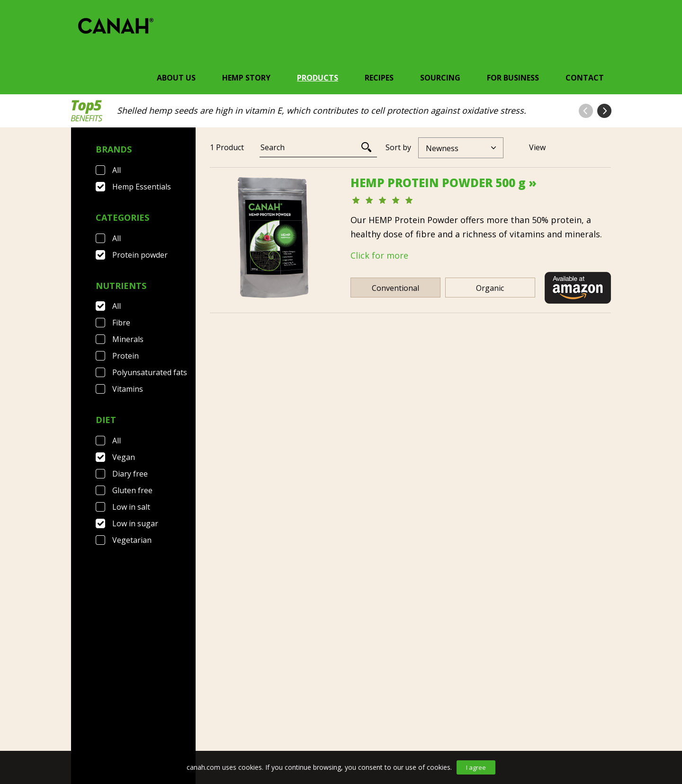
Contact (585, 78)
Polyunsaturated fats (150, 372)
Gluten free (132, 490)
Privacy (260, 719)
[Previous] (383, 528)
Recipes (379, 78)
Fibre (121, 323)
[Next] (435, 528)
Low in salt (131, 507)
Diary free (130, 474)
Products (318, 78)
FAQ (124, 719)
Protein (126, 356)
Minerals (128, 339)
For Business (513, 78)
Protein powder (140, 255)
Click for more (379, 255)
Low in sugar (135, 523)
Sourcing (440, 78)
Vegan (124, 457)
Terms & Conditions (188, 719)
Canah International (339, 719)
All (117, 170)
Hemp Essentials (142, 187)
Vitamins (128, 389)
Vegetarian (132, 540)
